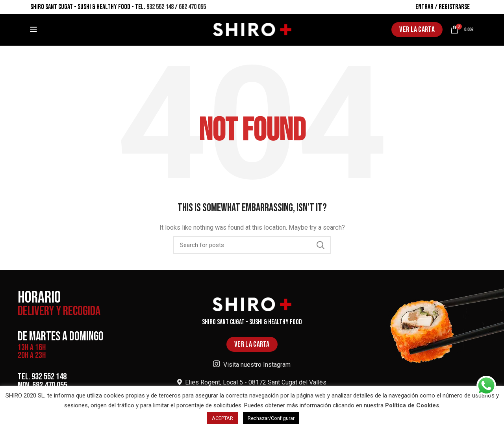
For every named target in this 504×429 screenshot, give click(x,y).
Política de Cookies (412, 405)
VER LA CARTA (417, 30)
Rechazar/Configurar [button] (271, 418)
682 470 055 (192, 7)
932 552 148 (160, 7)
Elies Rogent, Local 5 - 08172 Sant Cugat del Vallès (252, 382)
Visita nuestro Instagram (252, 365)
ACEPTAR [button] (222, 418)
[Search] (252, 245)
